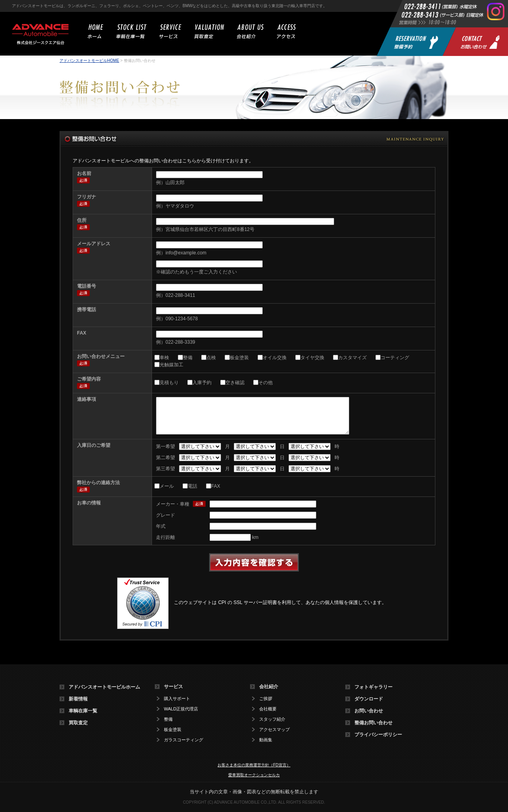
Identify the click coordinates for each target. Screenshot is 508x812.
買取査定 (78, 723)
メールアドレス (94, 244)
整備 (188, 358)
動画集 (266, 740)
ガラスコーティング (184, 740)
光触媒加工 (171, 365)
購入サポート (177, 699)
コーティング (395, 358)
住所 (82, 220)
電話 (192, 486)
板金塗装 (239, 358)
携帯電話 (87, 310)
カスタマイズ (352, 358)
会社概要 (268, 709)
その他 (266, 383)
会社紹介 (269, 687)
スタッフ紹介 (272, 719)
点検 (211, 358)
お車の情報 (89, 503)
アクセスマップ (274, 730)
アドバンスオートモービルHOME (89, 61)
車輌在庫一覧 (83, 711)
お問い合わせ (369, 711)
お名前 (84, 173)
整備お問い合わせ (373, 723)
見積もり (169, 383)
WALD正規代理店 (181, 709)
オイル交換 (275, 358)
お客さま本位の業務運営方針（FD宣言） (254, 765)
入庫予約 (202, 383)
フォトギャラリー (373, 687)
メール (167, 486)
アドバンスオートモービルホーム (104, 687)
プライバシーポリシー (378, 735)
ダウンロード (369, 699)
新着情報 (78, 699)
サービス (173, 687)
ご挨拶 (266, 699)
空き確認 (235, 383)
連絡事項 (87, 399)
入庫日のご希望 (94, 445)
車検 (164, 358)
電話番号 (87, 286)
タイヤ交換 (312, 358)
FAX (82, 333)
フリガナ (87, 197)
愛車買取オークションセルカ (254, 775)
